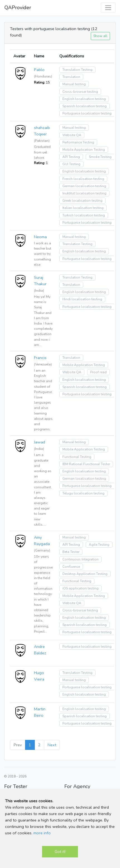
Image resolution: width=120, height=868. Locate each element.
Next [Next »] (52, 745)
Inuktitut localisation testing (84, 193)
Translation (71, 77)
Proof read (98, 372)
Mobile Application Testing (84, 150)
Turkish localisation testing (84, 215)
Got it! (60, 852)
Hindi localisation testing (82, 299)
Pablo (39, 70)
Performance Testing (78, 142)
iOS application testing (80, 588)
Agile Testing (99, 545)
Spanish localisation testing (85, 106)
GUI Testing (71, 164)
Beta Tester (71, 552)
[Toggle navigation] (108, 8)
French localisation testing (83, 179)
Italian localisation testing (83, 208)
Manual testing (74, 84)
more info (42, 833)
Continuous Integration (80, 559)
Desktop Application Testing (85, 574)
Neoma (40, 237)
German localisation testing (84, 186)
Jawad (40, 442)
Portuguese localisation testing (87, 113)
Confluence (71, 567)
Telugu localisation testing (83, 493)
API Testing (71, 157)
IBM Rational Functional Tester (86, 464)
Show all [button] (100, 36)
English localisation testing (84, 99)
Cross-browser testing (80, 92)
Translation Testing (77, 70)
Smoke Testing (100, 157)
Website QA (72, 135)
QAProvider (18, 8)
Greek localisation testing (82, 201)
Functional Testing (77, 457)
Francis (40, 358)
